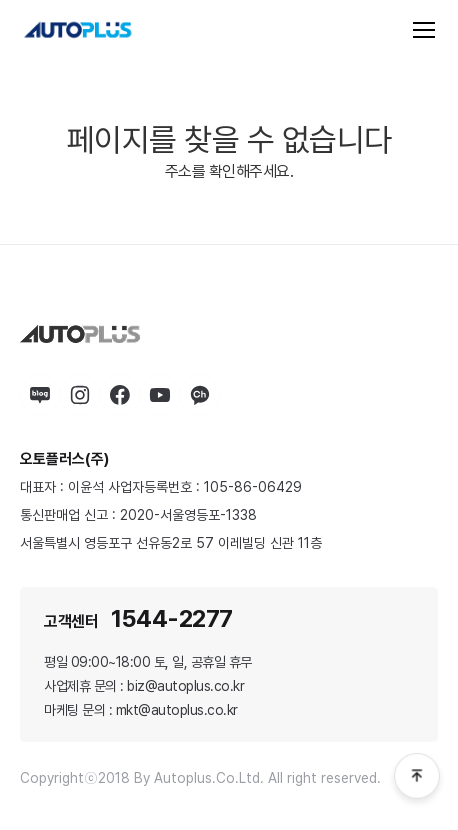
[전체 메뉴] (424, 30)
